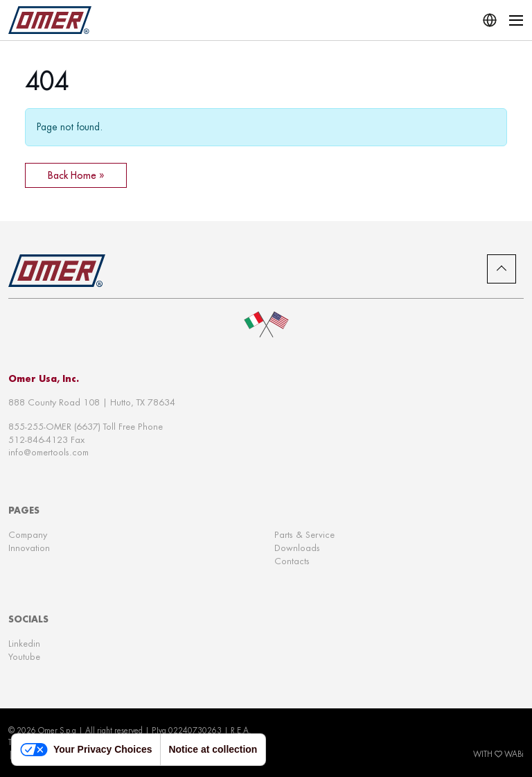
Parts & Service (304, 535)
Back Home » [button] (76, 175)
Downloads (297, 548)
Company (28, 535)
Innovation (29, 548)
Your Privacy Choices (86, 750)
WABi (514, 754)
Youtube (24, 657)
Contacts (292, 561)
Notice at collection (213, 749)
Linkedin (24, 644)
